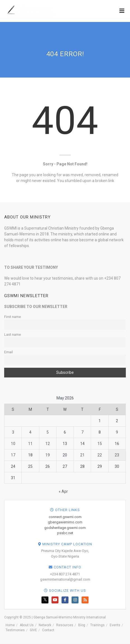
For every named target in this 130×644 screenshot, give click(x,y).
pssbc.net (65, 533)
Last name (13, 335)
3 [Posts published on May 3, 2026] (13, 432)
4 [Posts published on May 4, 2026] (30, 432)
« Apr (63, 491)
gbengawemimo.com (65, 522)
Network (45, 625)
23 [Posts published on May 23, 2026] (117, 455)
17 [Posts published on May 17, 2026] (13, 455)
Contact (48, 630)
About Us (27, 625)
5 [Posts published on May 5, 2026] (48, 432)
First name (13, 317)
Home (10, 625)
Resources (65, 625)
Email (8, 352)
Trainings (97, 625)
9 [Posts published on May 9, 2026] (117, 432)
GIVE (33, 630)
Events (115, 625)
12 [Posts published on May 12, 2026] (48, 444)
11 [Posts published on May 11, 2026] (30, 444)
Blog (82, 625)
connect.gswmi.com (65, 517)
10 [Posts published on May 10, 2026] (13, 444)
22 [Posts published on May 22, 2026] (100, 455)
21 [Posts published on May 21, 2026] (82, 455)
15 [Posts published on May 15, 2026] (100, 444)
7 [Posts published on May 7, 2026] (82, 432)
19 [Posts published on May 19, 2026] (48, 455)
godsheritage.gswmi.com (65, 528)
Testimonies (15, 630)
